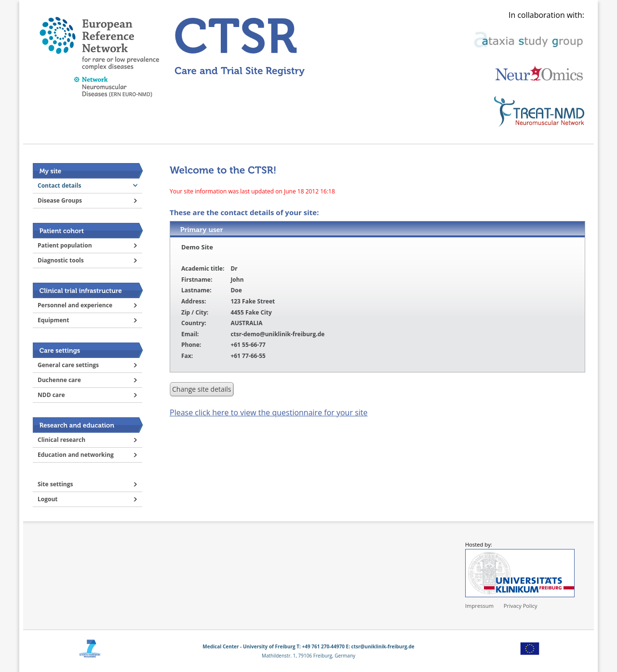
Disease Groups (60, 200)
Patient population (65, 245)
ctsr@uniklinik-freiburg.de (383, 646)
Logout (48, 499)
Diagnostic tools (61, 260)
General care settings (68, 365)
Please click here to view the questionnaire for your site (268, 412)
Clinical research (61, 440)
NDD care (51, 395)
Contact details (59, 185)
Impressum (479, 606)
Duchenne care (59, 380)
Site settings (55, 484)
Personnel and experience (75, 305)
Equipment (53, 320)
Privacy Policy (521, 606)
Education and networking (76, 455)
